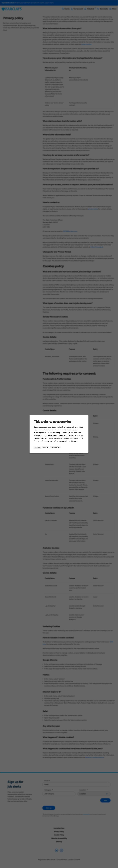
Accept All (38, 447)
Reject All (46, 447)
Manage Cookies (55, 447)
